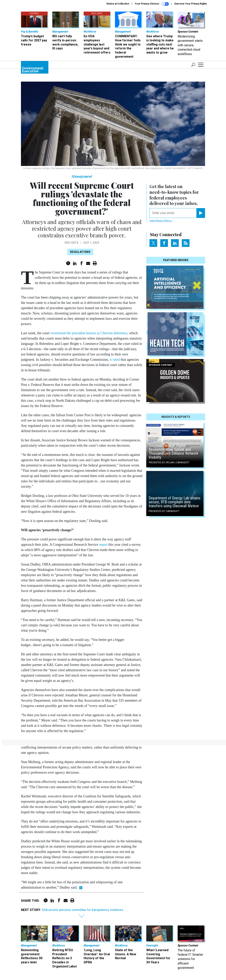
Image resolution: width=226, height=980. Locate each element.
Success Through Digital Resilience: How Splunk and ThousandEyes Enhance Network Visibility (174, 451)
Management (82, 176)
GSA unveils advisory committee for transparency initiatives (83, 910)
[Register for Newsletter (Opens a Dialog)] (201, 213)
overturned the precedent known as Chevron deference (89, 333)
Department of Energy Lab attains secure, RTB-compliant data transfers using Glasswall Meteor (174, 502)
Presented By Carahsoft (164, 511)
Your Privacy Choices (152, 4)
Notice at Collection (118, 4)
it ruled (115, 360)
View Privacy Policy (161, 221)
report (103, 545)
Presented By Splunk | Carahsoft (169, 463)
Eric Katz (72, 243)
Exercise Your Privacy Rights (191, 4)
